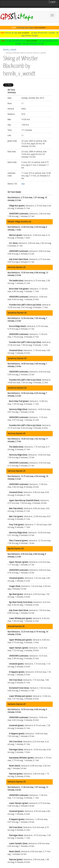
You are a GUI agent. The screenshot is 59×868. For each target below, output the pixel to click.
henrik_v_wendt (10, 50)
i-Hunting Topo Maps (25, 28)
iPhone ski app (11, 33)
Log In (53, 2)
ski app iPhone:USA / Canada (43, 33)
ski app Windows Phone (16, 41)
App (23, 184)
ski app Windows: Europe (33, 44)
